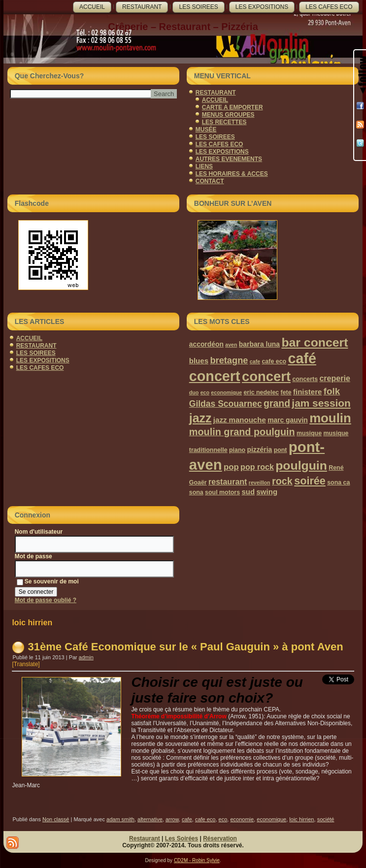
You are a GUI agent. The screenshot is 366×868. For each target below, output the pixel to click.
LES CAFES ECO (329, 7)
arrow (172, 819)
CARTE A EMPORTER (233, 107)
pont (281, 450)
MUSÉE (206, 129)
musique (309, 433)
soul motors (222, 492)
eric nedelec (261, 392)
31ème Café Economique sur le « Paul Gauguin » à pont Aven (185, 647)
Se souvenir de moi (48, 581)
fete (286, 392)
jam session (321, 403)
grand (277, 403)
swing (267, 492)
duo (194, 392)
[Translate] (26, 664)
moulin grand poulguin (242, 432)
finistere (307, 392)
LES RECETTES (224, 122)
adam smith (120, 819)
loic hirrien (301, 819)
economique (226, 392)
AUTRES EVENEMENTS (229, 159)
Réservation (220, 838)
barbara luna (259, 344)
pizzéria (259, 450)
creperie (334, 378)
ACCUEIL (92, 7)
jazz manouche (240, 420)
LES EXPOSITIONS (262, 7)
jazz (200, 418)
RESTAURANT (142, 7)
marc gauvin (288, 420)
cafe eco (274, 361)
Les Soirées (182, 838)
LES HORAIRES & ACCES (232, 174)
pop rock (257, 467)
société (326, 819)
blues (199, 361)
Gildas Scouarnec (226, 404)
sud (248, 492)
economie (242, 819)
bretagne (229, 360)
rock (282, 481)
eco (205, 392)
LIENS (204, 166)
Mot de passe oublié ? (46, 600)
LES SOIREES (198, 7)
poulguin (301, 466)
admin (86, 657)
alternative (150, 819)
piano (237, 450)
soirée (310, 481)
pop (231, 467)
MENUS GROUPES (228, 115)
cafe (255, 361)
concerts (305, 379)
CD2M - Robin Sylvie (197, 860)
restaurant (228, 482)
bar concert (315, 342)
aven (231, 345)
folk (332, 391)
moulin (330, 418)
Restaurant (145, 838)
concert (266, 376)
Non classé (56, 819)
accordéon (206, 344)
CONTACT (210, 181)
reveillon (260, 482)
